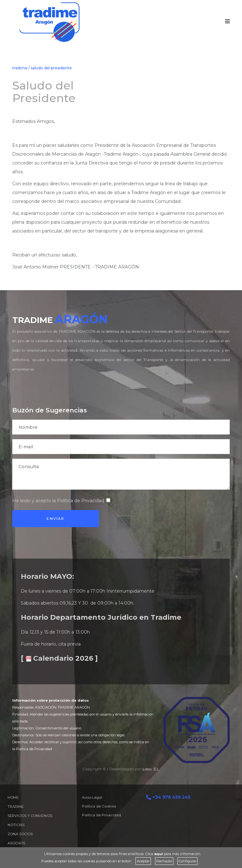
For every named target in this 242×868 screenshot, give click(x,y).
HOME (13, 797)
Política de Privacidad (81, 501)
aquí (158, 854)
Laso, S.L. (151, 769)
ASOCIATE (17, 843)
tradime (20, 68)
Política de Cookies (99, 806)
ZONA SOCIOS (20, 834)
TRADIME (16, 807)
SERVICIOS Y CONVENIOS (30, 816)
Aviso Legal (92, 797)
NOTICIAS (16, 825)
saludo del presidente (51, 68)
